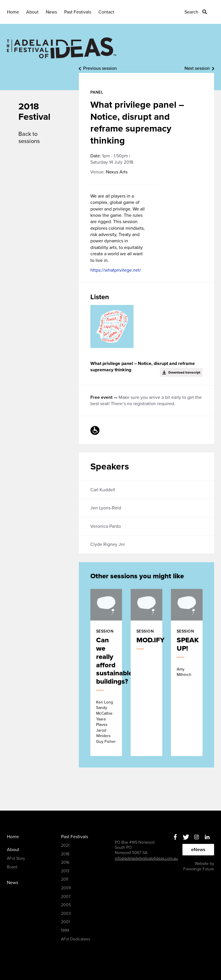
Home (13, 12)
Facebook (175, 837)
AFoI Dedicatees (76, 939)
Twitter (186, 837)
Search (191, 12)
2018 (65, 854)
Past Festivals (78, 12)
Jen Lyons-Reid (106, 508)
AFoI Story (16, 858)
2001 (65, 922)
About (32, 12)
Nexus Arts (117, 172)
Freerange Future (199, 869)
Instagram (196, 837)
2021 (65, 845)
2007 (66, 897)
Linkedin (207, 837)
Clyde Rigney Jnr (108, 544)
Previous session (100, 68)
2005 (66, 905)
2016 (65, 862)
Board (12, 867)
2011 (65, 879)
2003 (66, 914)
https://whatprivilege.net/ (116, 270)
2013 (65, 871)
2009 (66, 888)
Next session (197, 68)
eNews (198, 850)
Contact (106, 12)
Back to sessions (29, 138)
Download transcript (184, 372)
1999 (65, 930)
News (51, 12)
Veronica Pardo (106, 526)
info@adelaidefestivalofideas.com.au (146, 858)
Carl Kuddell (103, 490)
